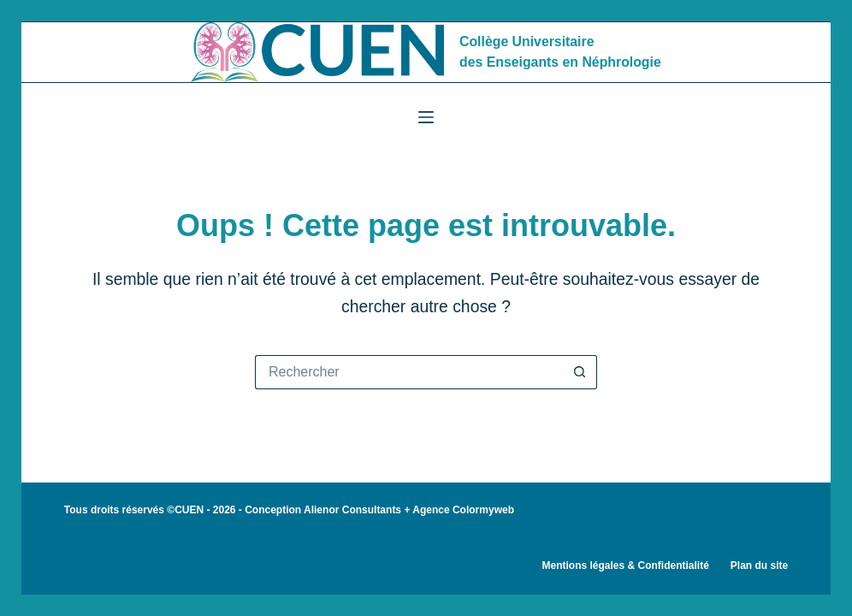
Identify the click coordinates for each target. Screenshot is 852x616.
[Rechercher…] (409, 372)
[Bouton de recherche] (580, 372)
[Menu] (426, 117)
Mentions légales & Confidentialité (625, 566)
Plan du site (759, 566)
